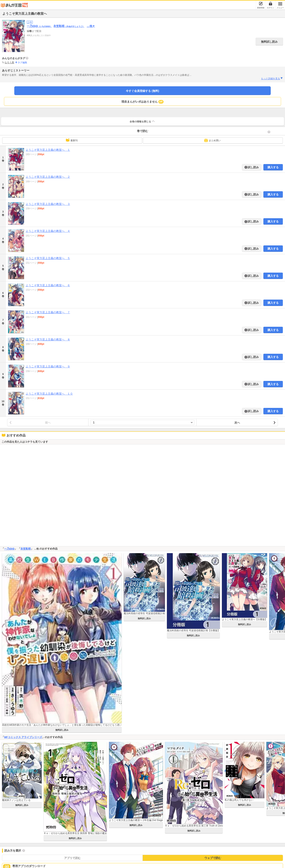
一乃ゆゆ (39, 26)
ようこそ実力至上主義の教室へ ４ (48, 231)
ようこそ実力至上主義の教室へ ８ (48, 339)
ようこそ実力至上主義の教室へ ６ (48, 285)
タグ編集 (22, 62)
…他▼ (91, 26)
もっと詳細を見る (272, 78)
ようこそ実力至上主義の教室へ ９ (48, 366)
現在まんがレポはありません (143, 102)
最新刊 (72, 140)
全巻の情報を (142, 121)
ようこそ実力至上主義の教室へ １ (48, 150)
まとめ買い (212, 140)
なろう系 (9, 62)
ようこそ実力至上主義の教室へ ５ (48, 258)
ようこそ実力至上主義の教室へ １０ (49, 394)
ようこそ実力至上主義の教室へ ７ (48, 312)
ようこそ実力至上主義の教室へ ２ (48, 177)
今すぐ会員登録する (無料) (142, 91)
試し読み (253, 167)
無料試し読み (269, 42)
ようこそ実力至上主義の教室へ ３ (48, 204)
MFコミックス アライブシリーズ (23, 737)
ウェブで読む (213, 858)
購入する (273, 167)
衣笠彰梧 (69, 26)
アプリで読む (72, 858)
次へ (237, 423)
